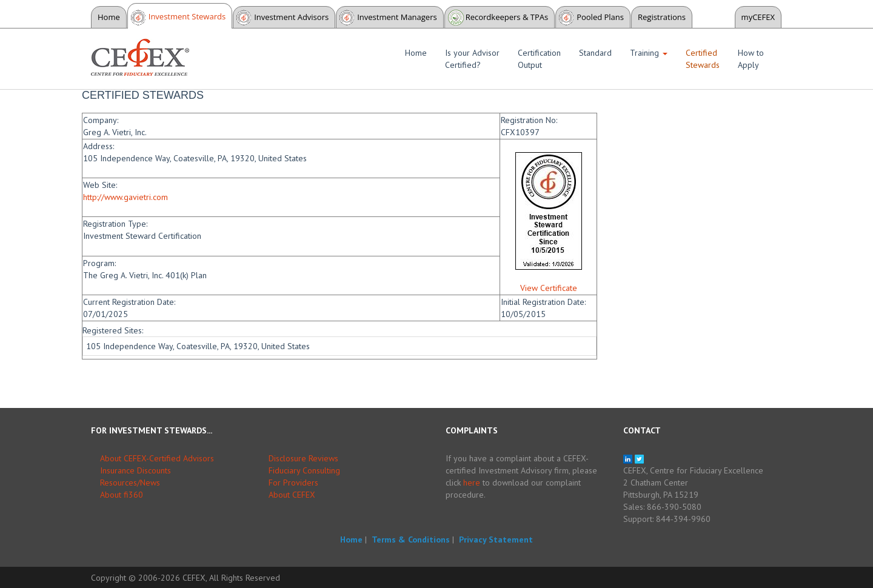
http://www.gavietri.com (125, 197)
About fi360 (122, 495)
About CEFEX (292, 495)
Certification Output (539, 59)
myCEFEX (758, 17)
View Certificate (549, 288)
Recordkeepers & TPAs (507, 17)
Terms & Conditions (411, 540)
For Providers (293, 483)
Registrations (662, 17)
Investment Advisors (291, 17)
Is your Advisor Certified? (472, 59)
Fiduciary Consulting (304, 470)
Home (109, 17)
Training (649, 53)
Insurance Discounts (135, 470)
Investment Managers (397, 17)
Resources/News (130, 483)
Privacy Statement (496, 540)
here (472, 483)
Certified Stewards (703, 59)
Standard (595, 53)
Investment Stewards (187, 16)
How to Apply (751, 59)
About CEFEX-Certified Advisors (157, 458)
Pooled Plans (600, 17)
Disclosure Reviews (303, 458)
